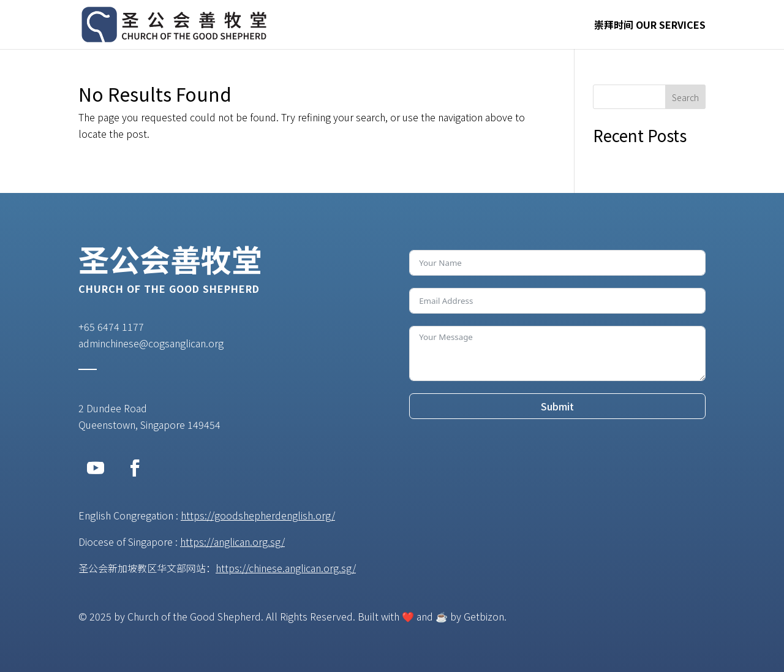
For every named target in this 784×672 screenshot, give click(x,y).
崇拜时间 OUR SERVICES (650, 26)
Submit (557, 406)
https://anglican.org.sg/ (232, 542)
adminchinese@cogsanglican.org (151, 343)
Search (685, 97)
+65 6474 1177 (111, 327)
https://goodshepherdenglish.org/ (258, 515)
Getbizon (484, 616)
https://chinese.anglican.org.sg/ (286, 568)
